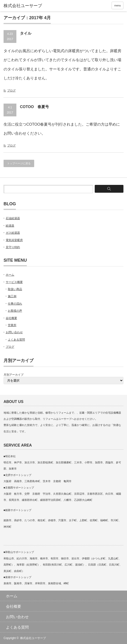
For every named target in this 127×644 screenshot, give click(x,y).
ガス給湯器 (13, 233)
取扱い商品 (15, 289)
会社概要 (11, 318)
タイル (26, 33)
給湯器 (10, 226)
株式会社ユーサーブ (33, 638)
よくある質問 (16, 340)
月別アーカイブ (14, 375)
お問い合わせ (14, 332)
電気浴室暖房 (14, 240)
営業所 (12, 325)
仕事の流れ (15, 304)
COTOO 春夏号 (34, 107)
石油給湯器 (13, 218)
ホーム (10, 275)
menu (118, 5)
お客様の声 (15, 311)
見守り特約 (13, 247)
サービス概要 (14, 282)
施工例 (12, 296)
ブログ (11, 91)
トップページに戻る (19, 163)
